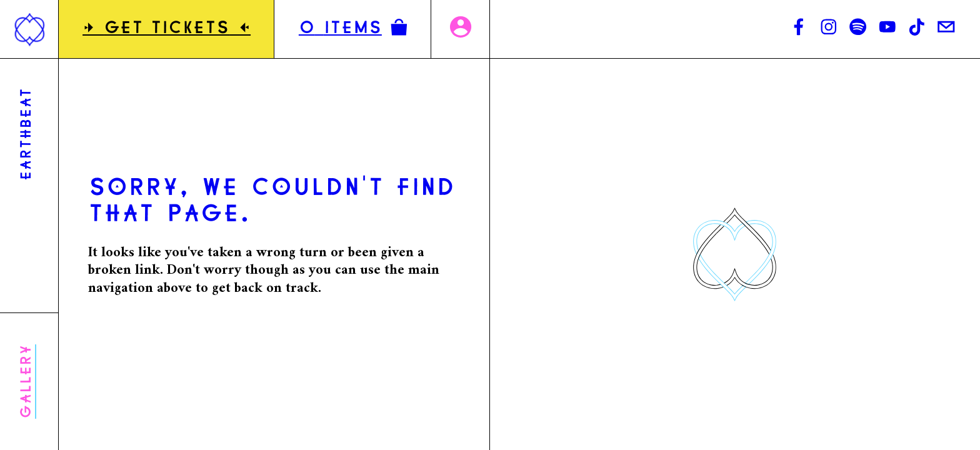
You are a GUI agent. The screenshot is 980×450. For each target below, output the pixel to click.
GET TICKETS (167, 29)
